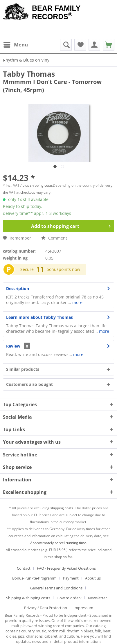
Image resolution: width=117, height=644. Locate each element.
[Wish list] (80, 45)
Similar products (23, 369)
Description (18, 288)
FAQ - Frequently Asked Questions (66, 568)
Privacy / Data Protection (46, 608)
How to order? (69, 598)
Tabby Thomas (29, 74)
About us (93, 578)
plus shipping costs (38, 185)
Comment (54, 238)
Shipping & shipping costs (28, 598)
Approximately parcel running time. (59, 543)
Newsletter (97, 598)
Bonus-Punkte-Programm (34, 578)
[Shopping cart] (109, 45)
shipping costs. (62, 508)
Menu (16, 44)
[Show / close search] (66, 45)
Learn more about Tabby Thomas (39, 317)
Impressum (83, 608)
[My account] (94, 45)
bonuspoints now (63, 269)
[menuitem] (15, 45)
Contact (24, 568)
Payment (71, 578)
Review (13, 346)
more (77, 302)
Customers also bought (29, 384)
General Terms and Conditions (56, 588)
